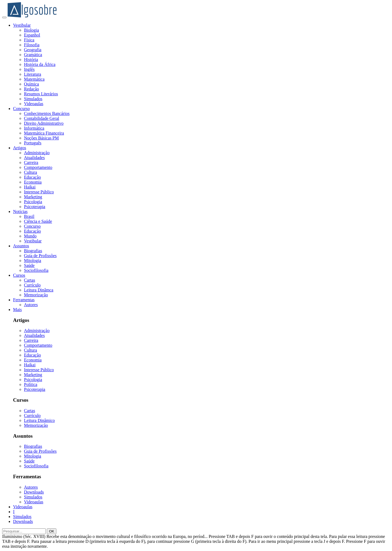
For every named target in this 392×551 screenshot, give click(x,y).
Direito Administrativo (44, 123)
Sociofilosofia (36, 270)
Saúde (29, 265)
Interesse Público (39, 192)
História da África (40, 64)
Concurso (21, 109)
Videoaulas (34, 104)
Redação (31, 89)
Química (31, 84)
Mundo (30, 236)
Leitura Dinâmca (39, 290)
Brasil (29, 216)
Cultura (30, 172)
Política (31, 384)
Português (33, 143)
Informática (34, 128)
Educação (32, 177)
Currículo (32, 285)
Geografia (33, 50)
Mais (17, 310)
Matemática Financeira (44, 133)
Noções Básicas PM (41, 138)
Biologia (31, 30)
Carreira (31, 162)
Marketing (33, 197)
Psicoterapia (35, 207)
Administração (37, 153)
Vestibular (22, 25)
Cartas (30, 280)
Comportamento (38, 167)
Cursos (19, 275)
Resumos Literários (41, 94)
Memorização (36, 295)
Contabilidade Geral (42, 118)
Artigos (20, 148)
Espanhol (32, 35)
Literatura (33, 74)
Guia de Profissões (40, 256)
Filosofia (32, 45)
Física (29, 40)
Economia (33, 182)
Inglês (29, 69)
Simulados (33, 99)
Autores (31, 305)
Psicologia (33, 202)
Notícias (20, 211)
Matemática (34, 79)
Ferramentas (24, 300)
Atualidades (34, 158)
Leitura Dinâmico (39, 420)
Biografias (33, 251)
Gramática (33, 55)
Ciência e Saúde (38, 221)
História (31, 60)
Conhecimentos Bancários (47, 113)
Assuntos (21, 246)
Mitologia (33, 261)
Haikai (30, 187)
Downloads (34, 492)
